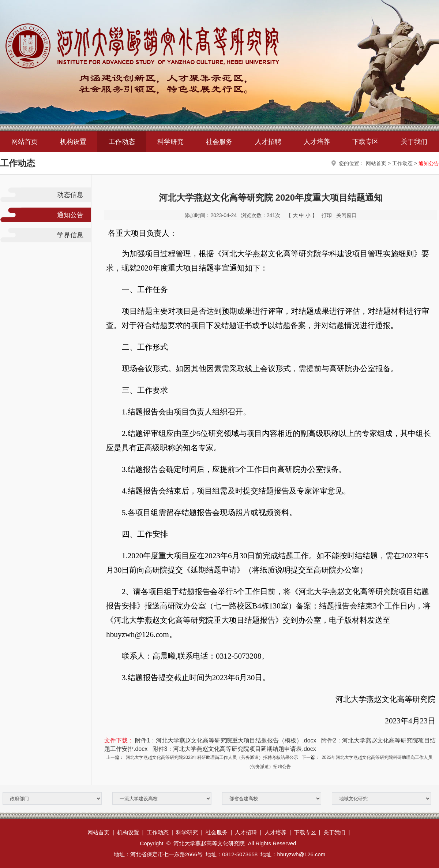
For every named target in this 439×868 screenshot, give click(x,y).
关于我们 (414, 142)
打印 (327, 215)
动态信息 (70, 195)
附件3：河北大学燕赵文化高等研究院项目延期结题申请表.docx (234, 749)
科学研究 (170, 142)
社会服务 (219, 142)
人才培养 (317, 142)
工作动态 (122, 142)
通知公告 (429, 163)
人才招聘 (268, 142)
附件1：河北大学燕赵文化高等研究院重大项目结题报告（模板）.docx (226, 740)
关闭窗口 (346, 215)
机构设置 (73, 142)
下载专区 (365, 142)
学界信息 (70, 235)
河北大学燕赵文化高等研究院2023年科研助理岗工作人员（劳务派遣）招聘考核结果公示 (212, 757)
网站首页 (25, 142)
